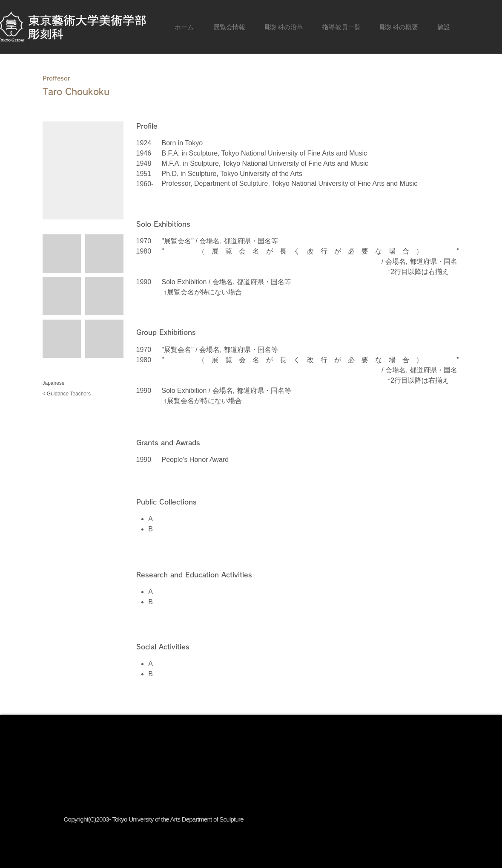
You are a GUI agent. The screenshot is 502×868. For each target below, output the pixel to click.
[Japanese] (73, 383)
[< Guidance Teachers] (73, 394)
